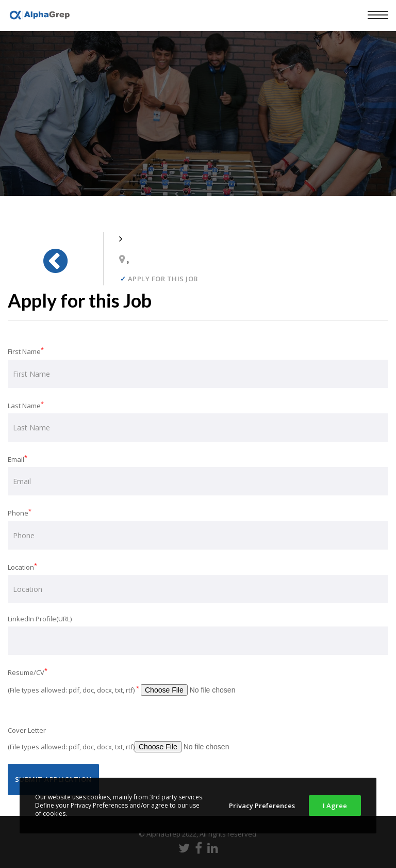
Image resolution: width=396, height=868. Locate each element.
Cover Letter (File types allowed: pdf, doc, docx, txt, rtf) (139, 741)
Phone (198, 528)
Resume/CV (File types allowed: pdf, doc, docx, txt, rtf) (143, 683)
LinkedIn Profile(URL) (198, 634)
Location (198, 582)
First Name (198, 366)
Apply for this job (159, 279)
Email (198, 474)
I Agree (335, 806)
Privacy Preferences (262, 806)
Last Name (198, 421)
